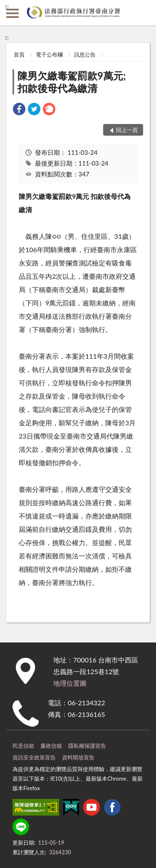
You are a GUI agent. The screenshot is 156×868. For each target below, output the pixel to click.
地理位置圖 (70, 683)
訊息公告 (85, 55)
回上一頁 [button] (127, 130)
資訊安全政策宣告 (34, 757)
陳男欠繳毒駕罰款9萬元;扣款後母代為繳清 (72, 82)
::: (7, 6)
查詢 (144, 12)
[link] (19, 110)
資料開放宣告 (78, 757)
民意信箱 (23, 746)
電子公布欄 (49, 55)
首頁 (19, 55)
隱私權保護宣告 (87, 746)
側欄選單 (12, 13)
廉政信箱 (51, 746)
